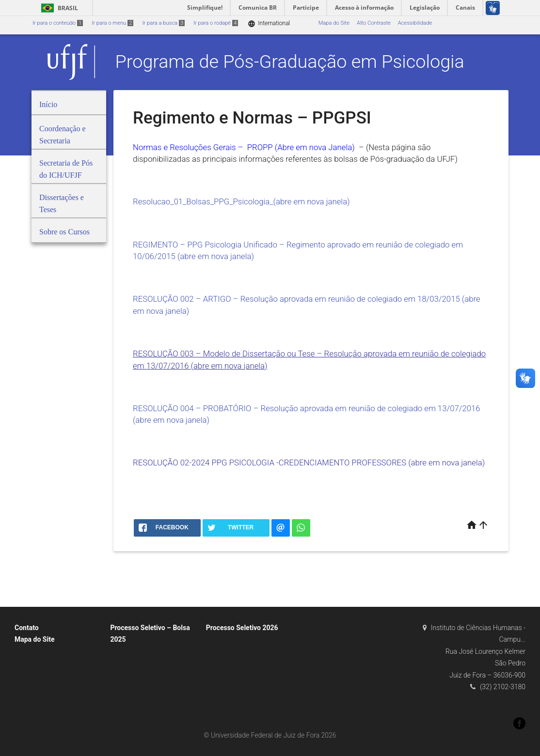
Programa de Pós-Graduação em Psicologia (290, 62)
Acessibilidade (415, 23)
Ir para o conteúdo (58, 23)
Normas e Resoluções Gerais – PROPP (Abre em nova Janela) (245, 147)
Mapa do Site (334, 23)
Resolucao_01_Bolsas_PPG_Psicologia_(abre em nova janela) (241, 201)
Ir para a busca (163, 23)
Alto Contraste (374, 23)
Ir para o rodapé (216, 23)
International (269, 23)
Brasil (58, 8)
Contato (27, 628)
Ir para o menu (112, 23)
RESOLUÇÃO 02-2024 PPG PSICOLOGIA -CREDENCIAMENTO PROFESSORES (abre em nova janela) (309, 463)
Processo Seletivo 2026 (242, 628)
